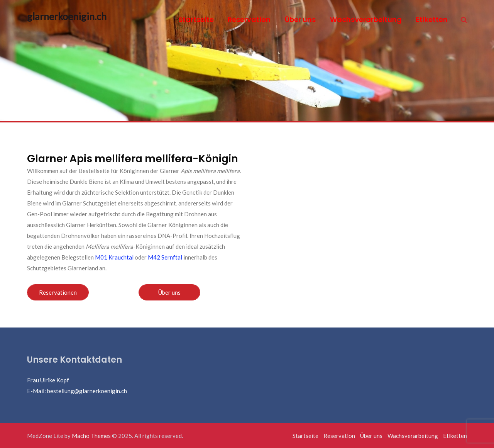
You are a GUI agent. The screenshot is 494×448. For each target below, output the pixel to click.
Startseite (196, 20)
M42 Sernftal (165, 257)
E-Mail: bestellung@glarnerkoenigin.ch (77, 391)
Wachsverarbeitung (366, 20)
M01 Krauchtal (114, 257)
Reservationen (58, 292)
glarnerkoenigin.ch (59, 16)
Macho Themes (91, 436)
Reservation (249, 20)
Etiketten (432, 20)
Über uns (300, 20)
